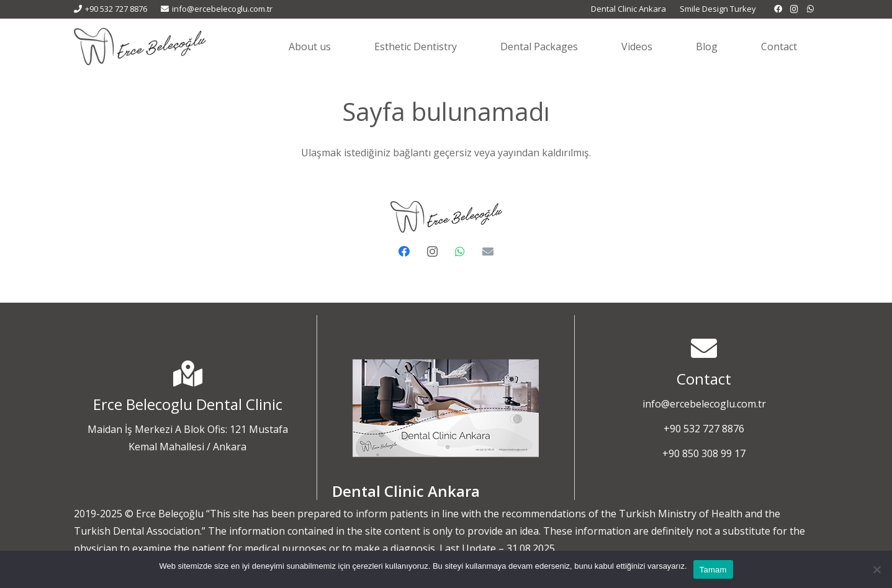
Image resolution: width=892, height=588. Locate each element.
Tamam (713, 570)
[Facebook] (778, 9)
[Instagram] (795, 9)
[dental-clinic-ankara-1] (446, 408)
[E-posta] (488, 252)
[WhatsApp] (811, 9)
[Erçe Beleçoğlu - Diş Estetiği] (140, 47)
